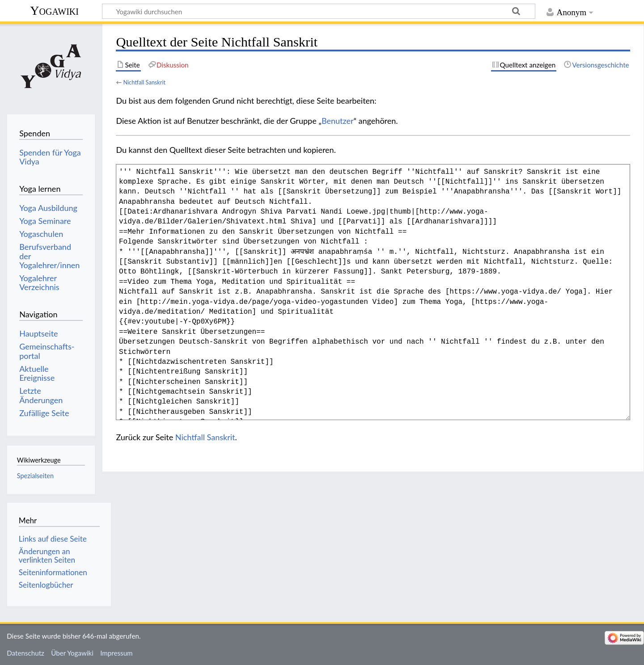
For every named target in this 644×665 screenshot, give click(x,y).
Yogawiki (54, 11)
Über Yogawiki (72, 653)
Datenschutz (25, 653)
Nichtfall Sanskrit (144, 82)
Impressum (117, 653)
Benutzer (338, 121)
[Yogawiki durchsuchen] (319, 11)
